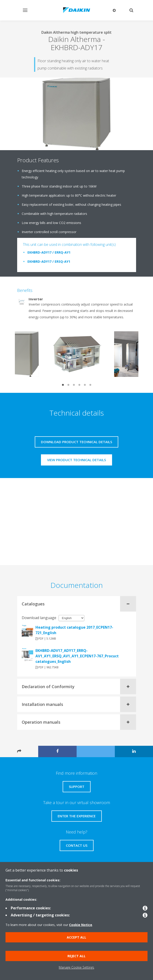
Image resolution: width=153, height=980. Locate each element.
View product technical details (76, 460)
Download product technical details (76, 442)
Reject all (76, 956)
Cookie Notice (81, 925)
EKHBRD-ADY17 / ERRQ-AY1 (49, 252)
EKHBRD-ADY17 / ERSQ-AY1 (49, 261)
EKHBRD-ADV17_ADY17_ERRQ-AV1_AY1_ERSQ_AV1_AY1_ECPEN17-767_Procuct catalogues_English (77, 656)
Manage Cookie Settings (76, 967)
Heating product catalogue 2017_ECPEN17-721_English (74, 630)
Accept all (76, 937)
